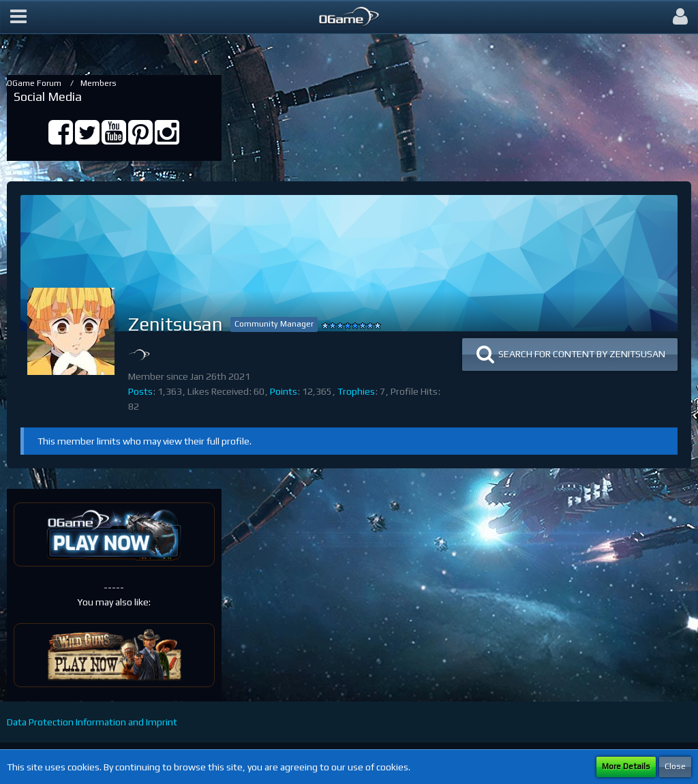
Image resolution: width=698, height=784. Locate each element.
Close (675, 766)
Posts (140, 391)
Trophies (356, 391)
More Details (626, 766)
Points (284, 391)
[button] (18, 17)
